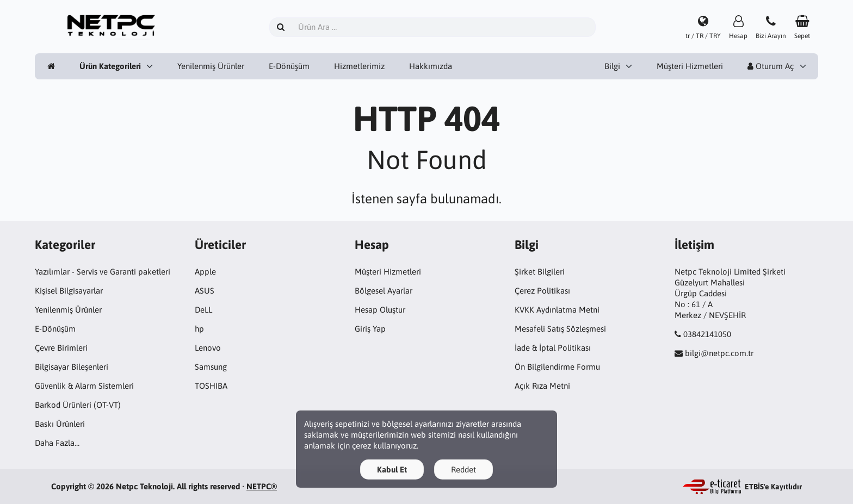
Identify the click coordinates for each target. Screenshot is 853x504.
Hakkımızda (431, 66)
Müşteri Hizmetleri (690, 66)
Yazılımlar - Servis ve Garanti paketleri (103, 272)
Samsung (211, 367)
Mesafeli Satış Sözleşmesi (560, 329)
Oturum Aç (771, 66)
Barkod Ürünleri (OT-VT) (78, 405)
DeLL (203, 310)
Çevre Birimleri (61, 348)
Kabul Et (392, 469)
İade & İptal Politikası (553, 348)
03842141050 (707, 334)
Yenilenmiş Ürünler (211, 66)
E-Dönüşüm (289, 66)
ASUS (205, 291)
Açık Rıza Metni (542, 386)
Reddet (463, 469)
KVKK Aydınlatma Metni (557, 310)
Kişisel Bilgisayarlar (69, 291)
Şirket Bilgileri (540, 272)
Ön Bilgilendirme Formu (557, 367)
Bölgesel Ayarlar (384, 291)
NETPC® (262, 486)
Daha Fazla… (57, 443)
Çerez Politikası (542, 291)
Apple (205, 272)
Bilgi (612, 66)
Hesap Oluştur (380, 310)
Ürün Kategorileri (110, 66)
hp (199, 329)
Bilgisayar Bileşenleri (72, 367)
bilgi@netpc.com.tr (719, 353)
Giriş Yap (370, 329)
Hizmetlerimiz (359, 66)
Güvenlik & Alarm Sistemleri (84, 386)
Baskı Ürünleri (60, 424)
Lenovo (208, 348)
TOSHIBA (211, 386)
